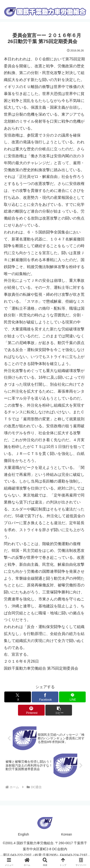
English (24, 834)
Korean (67, 834)
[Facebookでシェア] (45, 697)
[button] (59, 710)
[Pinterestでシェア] (31, 710)
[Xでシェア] (18, 697)
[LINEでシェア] (72, 697)
